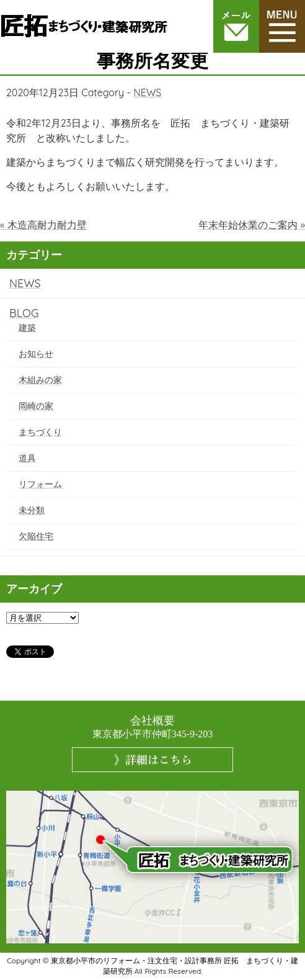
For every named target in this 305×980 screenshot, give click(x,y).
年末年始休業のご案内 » (252, 225)
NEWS (147, 92)
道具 (27, 458)
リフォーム (40, 484)
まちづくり (40, 432)
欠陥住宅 (36, 536)
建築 (27, 328)
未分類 (32, 510)
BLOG (24, 313)
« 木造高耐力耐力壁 (43, 225)
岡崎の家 (36, 406)
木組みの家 (40, 380)
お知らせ (36, 354)
